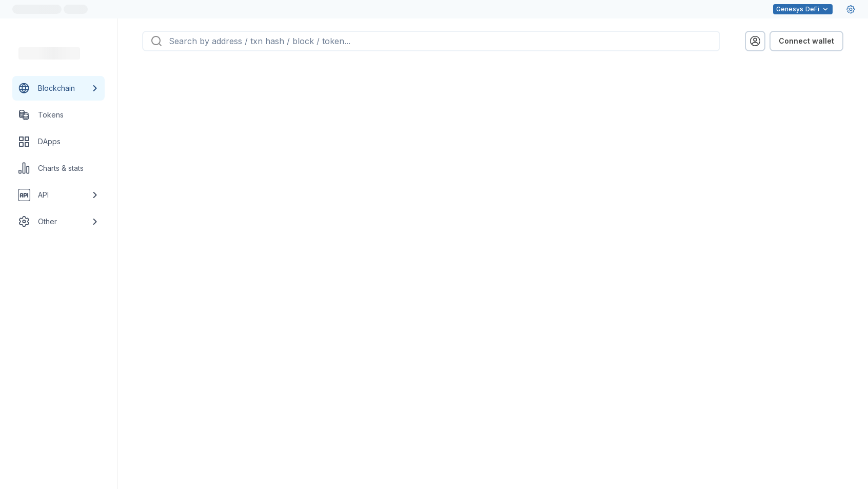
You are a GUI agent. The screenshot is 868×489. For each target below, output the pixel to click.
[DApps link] (58, 142)
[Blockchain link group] (58, 88)
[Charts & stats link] (58, 168)
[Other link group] (58, 222)
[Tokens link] (58, 115)
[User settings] (851, 9)
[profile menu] (755, 41)
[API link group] (58, 195)
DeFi (803, 9)
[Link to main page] (49, 53)
